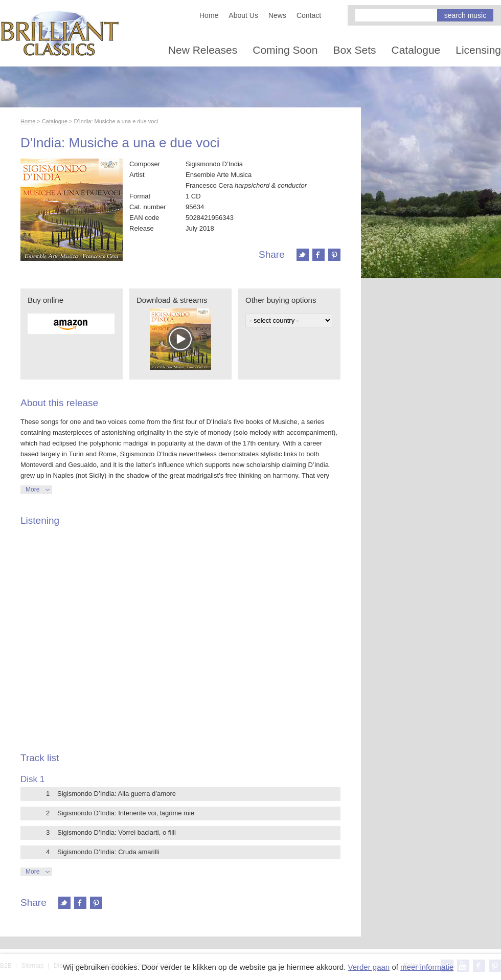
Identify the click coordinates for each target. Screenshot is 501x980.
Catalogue (416, 50)
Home (209, 15)
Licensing (478, 50)
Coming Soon (285, 50)
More (32, 489)
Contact (309, 15)
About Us (243, 15)
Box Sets (354, 50)
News (277, 15)
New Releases (203, 50)
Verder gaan (369, 967)
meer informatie (427, 967)
